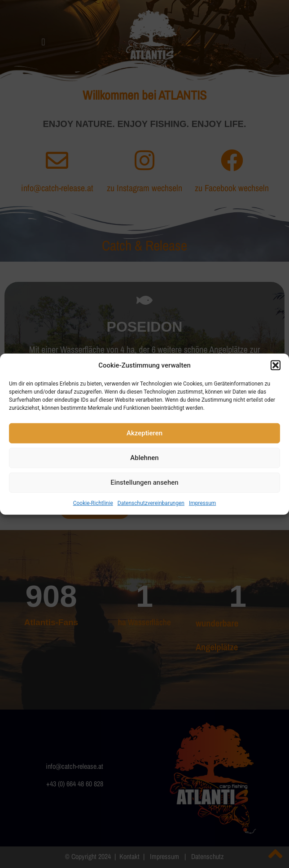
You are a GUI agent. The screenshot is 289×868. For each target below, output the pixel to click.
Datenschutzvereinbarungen (151, 503)
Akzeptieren (144, 433)
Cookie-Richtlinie (93, 503)
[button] (276, 365)
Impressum (202, 503)
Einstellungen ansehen (144, 482)
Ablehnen (144, 458)
